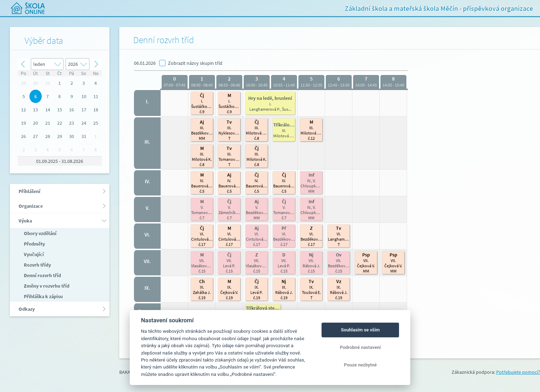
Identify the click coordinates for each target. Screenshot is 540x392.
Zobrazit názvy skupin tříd (195, 63)
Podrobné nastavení (360, 347)
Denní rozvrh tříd (42, 275)
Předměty (34, 244)
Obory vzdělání (40, 233)
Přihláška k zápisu (43, 296)
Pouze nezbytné (360, 365)
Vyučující (33, 254)
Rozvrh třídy (37, 265)
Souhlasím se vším (360, 330)
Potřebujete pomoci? (518, 372)
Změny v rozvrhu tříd (46, 286)
